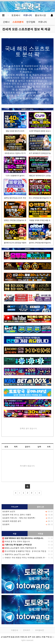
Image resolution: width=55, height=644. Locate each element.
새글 (15, 534)
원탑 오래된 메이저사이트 (15, 131)
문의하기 (27, 630)
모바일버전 (40, 630)
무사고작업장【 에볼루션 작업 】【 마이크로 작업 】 (25, 551)
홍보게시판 (40, 15)
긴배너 (6, 22)
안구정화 (31, 22)
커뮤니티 (28, 15)
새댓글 (40, 534)
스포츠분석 (18, 22)
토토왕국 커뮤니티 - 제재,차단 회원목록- (19, 518)
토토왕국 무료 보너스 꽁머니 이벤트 (17, 515)
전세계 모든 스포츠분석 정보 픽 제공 (26, 29)
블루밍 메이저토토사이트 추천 (15, 198)
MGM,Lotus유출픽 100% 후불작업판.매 (19, 548)
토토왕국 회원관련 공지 (12, 521)
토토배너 (16, 15)
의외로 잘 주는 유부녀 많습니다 (16, 541)
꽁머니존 (40, 507)
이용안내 (15, 630)
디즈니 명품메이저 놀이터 (15, 175)
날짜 (39, 447)
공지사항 (15, 507)
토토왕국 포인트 (9, 511)
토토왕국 (6, 524)
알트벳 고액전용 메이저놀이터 (40, 243)
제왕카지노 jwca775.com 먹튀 (16, 554)
